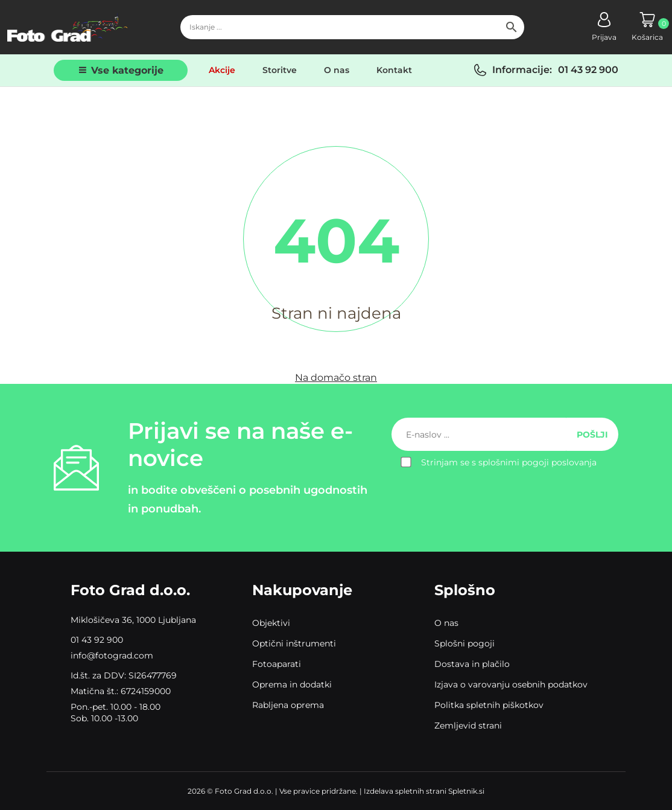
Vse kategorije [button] (127, 70)
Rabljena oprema (288, 705)
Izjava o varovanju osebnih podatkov (511, 684)
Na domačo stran (336, 378)
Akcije (222, 70)
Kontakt (394, 70)
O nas (337, 70)
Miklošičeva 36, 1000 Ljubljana (133, 620)
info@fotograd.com (112, 655)
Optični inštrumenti (294, 643)
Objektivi (271, 623)
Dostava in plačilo (472, 664)
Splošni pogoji (464, 643)
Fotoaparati (277, 664)
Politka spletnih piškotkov (489, 705)
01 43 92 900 (588, 70)
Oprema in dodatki (292, 684)
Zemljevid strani (468, 725)
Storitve (280, 70)
